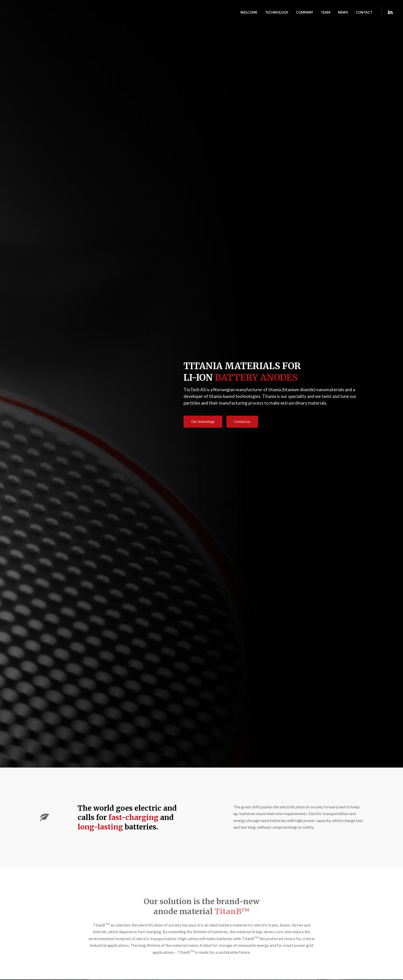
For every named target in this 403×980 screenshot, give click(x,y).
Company (305, 12)
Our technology (203, 422)
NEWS (343, 12)
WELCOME (249, 12)
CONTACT (364, 12)
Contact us (242, 422)
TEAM (326, 12)
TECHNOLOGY (277, 12)
